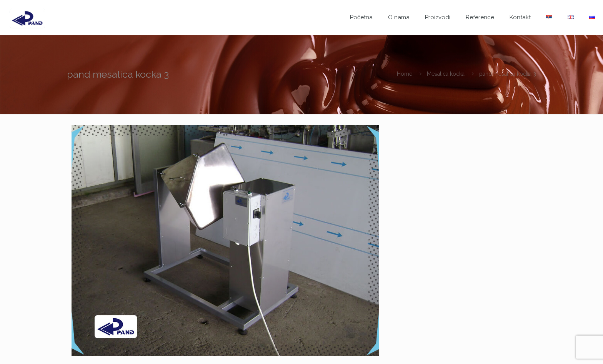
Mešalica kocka (446, 74)
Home (405, 74)
